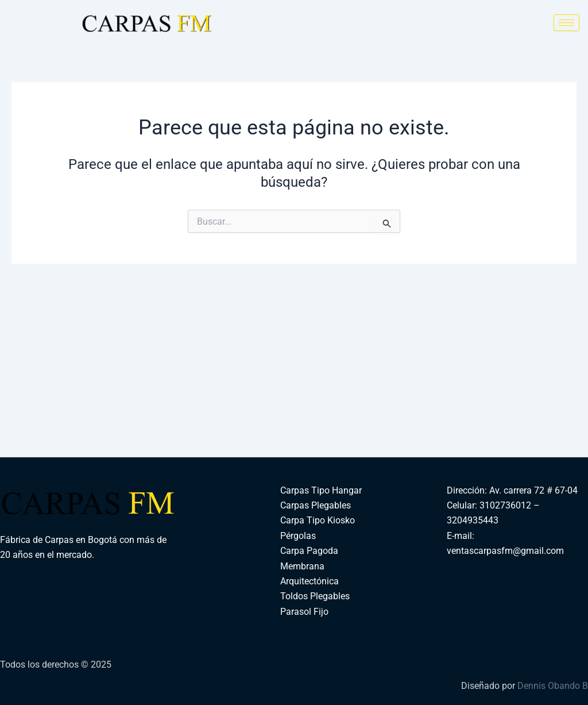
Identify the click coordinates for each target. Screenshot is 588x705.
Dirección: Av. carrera (490, 490)
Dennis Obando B (553, 686)
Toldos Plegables (315, 596)
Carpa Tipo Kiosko (318, 520)
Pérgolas (298, 536)
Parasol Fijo (304, 612)
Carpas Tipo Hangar (321, 490)
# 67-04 (561, 490)
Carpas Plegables (316, 505)
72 (539, 490)
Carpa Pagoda (309, 551)
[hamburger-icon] (566, 23)
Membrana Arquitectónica (310, 574)
